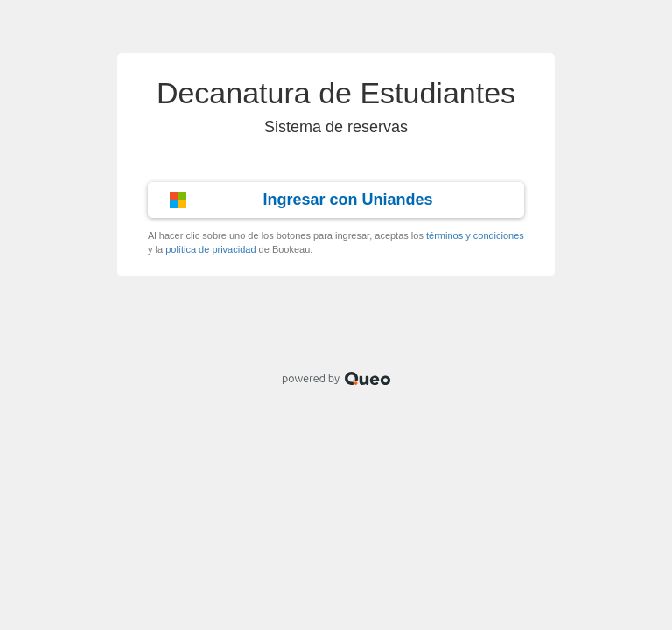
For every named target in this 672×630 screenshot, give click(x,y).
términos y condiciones (475, 235)
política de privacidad (210, 249)
